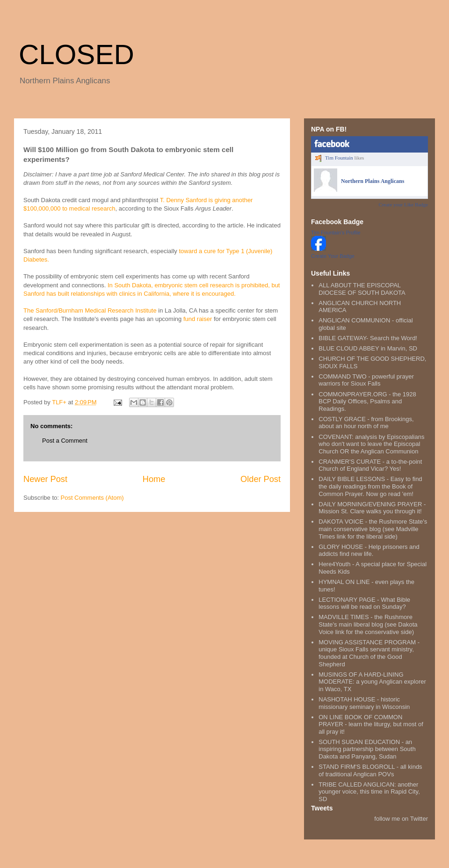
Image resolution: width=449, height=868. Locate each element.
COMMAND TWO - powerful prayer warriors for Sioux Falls (366, 380)
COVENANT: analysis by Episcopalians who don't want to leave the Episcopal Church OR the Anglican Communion (371, 444)
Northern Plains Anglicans (373, 181)
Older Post (261, 479)
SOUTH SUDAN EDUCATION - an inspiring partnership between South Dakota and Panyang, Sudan (367, 749)
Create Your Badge (333, 256)
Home (154, 479)
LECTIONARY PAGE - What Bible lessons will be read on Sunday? (364, 603)
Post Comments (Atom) (92, 498)
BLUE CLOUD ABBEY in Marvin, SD (368, 348)
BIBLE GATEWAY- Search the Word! (368, 338)
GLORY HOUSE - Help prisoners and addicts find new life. (369, 551)
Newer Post (45, 479)
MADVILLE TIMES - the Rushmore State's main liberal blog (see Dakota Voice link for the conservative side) (368, 624)
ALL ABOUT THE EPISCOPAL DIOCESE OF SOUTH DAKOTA (362, 289)
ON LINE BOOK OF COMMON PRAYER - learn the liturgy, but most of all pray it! (371, 724)
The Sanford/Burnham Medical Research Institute (91, 310)
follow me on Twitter (401, 819)
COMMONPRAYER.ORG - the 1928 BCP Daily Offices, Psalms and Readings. (367, 401)
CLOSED (76, 55)
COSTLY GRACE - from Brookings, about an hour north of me (366, 423)
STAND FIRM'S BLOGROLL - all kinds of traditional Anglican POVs (370, 770)
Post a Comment (65, 441)
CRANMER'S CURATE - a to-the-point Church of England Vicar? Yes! (370, 465)
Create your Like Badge (403, 204)
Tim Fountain (339, 158)
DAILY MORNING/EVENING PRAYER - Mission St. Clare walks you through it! (372, 508)
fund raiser (199, 319)
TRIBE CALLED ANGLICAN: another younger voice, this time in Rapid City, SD (369, 792)
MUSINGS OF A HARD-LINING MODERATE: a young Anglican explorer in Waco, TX (372, 682)
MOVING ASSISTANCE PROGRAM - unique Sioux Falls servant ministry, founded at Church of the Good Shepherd (369, 653)
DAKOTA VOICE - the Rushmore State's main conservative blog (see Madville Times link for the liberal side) (373, 529)
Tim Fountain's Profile (336, 233)
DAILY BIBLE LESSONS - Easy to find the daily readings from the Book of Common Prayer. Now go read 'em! (370, 486)
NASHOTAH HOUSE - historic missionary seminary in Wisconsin (364, 703)
